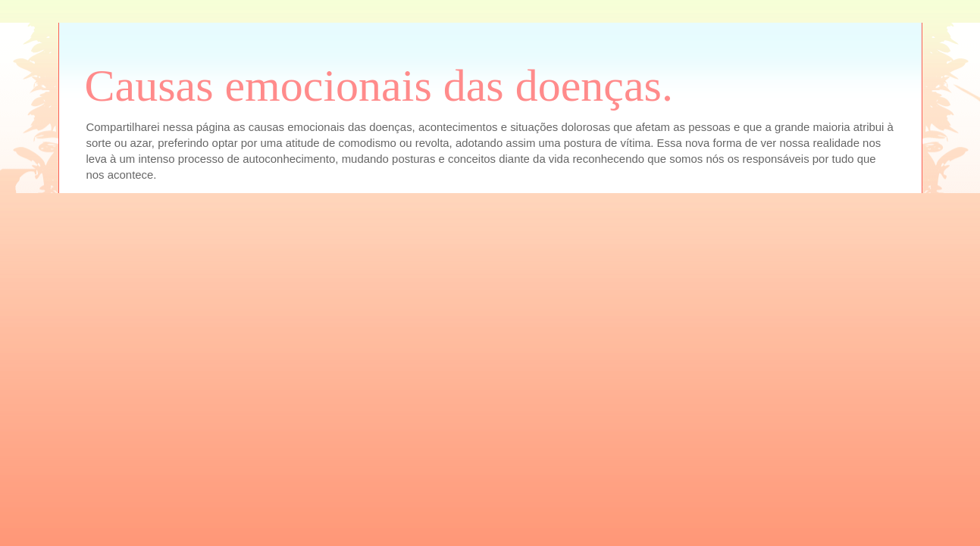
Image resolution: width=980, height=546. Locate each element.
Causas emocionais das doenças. (379, 86)
